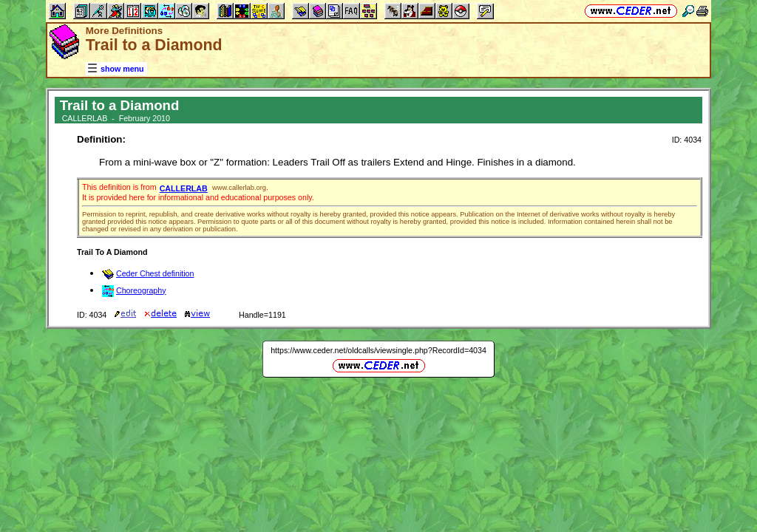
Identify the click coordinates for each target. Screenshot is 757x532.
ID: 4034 (687, 140)
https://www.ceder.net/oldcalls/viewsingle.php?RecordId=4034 (378, 350)
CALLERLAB (184, 188)
